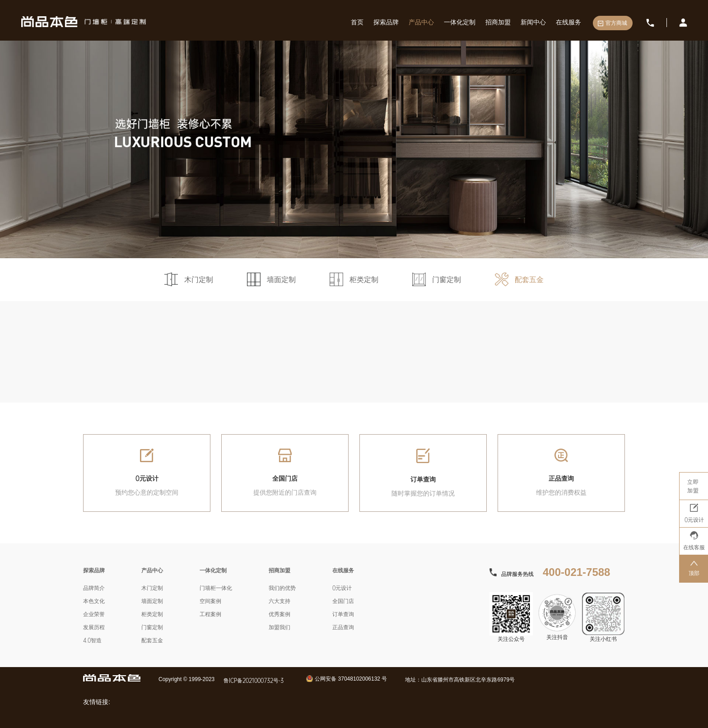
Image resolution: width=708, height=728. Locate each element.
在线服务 (568, 22)
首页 (357, 22)
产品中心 (421, 22)
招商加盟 (498, 22)
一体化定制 (460, 22)
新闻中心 (533, 22)
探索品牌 (386, 22)
